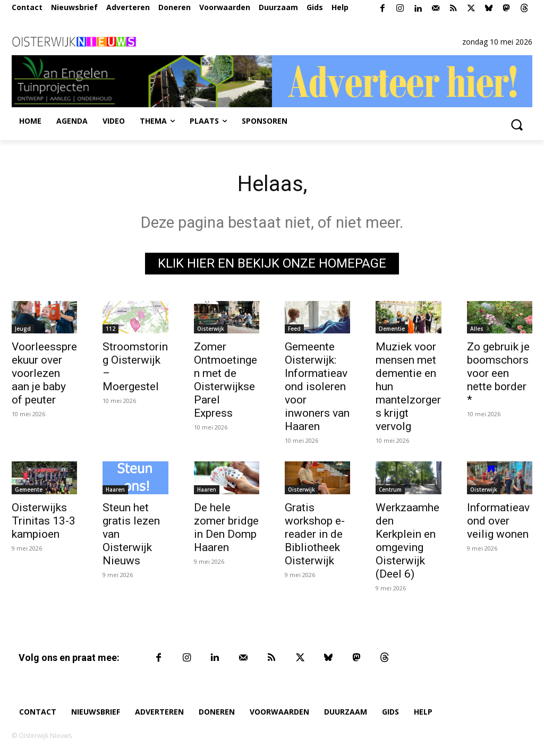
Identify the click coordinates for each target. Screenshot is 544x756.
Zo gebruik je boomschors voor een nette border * (498, 374)
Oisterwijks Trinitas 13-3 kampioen (44, 521)
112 (110, 329)
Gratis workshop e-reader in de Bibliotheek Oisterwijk (315, 534)
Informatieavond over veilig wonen (498, 521)
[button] (516, 124)
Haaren (115, 489)
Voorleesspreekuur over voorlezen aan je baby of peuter (44, 374)
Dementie (392, 329)
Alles (477, 329)
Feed (294, 329)
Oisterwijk (211, 329)
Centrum (390, 489)
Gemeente (29, 489)
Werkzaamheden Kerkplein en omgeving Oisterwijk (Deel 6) (407, 541)
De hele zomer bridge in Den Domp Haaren (226, 527)
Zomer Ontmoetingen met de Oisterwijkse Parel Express (226, 380)
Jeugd (23, 329)
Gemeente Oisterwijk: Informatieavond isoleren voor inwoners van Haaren (317, 387)
